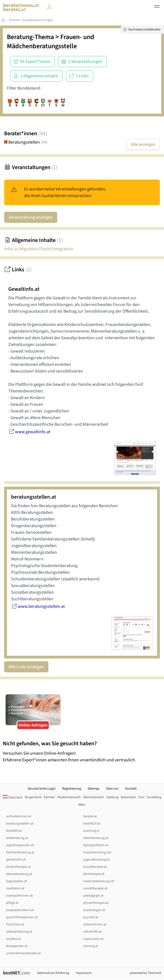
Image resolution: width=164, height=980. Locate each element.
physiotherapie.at (96, 903)
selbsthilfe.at (92, 932)
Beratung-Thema (30, 37)
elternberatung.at (96, 838)
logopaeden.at (16, 881)
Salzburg (112, 797)
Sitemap (93, 789)
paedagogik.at (93, 896)
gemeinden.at (16, 860)
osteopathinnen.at (19, 896)
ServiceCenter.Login (42, 789)
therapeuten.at (17, 946)
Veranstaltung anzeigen (31, 217)
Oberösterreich (93, 797)
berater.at (90, 816)
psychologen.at (94, 910)
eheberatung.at (17, 838)
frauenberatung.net (97, 852)
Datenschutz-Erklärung (53, 973)
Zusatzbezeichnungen (38, 20)
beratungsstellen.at (20, 824)
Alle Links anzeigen (26, 667)
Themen (14, 20)
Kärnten (49, 797)
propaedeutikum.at (20, 910)
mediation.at (15, 888)
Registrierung (72, 789)
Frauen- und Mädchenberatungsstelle (51, 42)
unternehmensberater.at (23, 953)
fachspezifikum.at (96, 845)
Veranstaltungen (31, 167)
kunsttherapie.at (95, 867)
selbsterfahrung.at (19, 932)
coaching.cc (91, 831)
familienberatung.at (20, 852)
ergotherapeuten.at (20, 845)
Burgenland (33, 797)
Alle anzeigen (143, 144)
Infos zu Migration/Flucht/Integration (39, 249)
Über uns (112, 789)
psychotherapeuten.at (22, 917)
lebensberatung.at (19, 874)
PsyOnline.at (15, 924)
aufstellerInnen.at (19, 816)
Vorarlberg (154, 797)
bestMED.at (14, 831)
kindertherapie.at (18, 867)
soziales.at (13, 939)
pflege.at (12, 903)
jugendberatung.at (97, 860)
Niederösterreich (69, 797)
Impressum (84, 973)
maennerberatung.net (99, 881)
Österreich (13, 797)
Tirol (141, 797)
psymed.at (91, 917)
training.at (91, 946)
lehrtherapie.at (94, 874)
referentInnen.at (95, 924)
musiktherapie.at (95, 888)
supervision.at (93, 939)
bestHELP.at (92, 824)
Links (18, 270)
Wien (82, 805)
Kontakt (131, 789)
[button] (157, 7)
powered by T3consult (146, 973)
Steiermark (128, 797)
